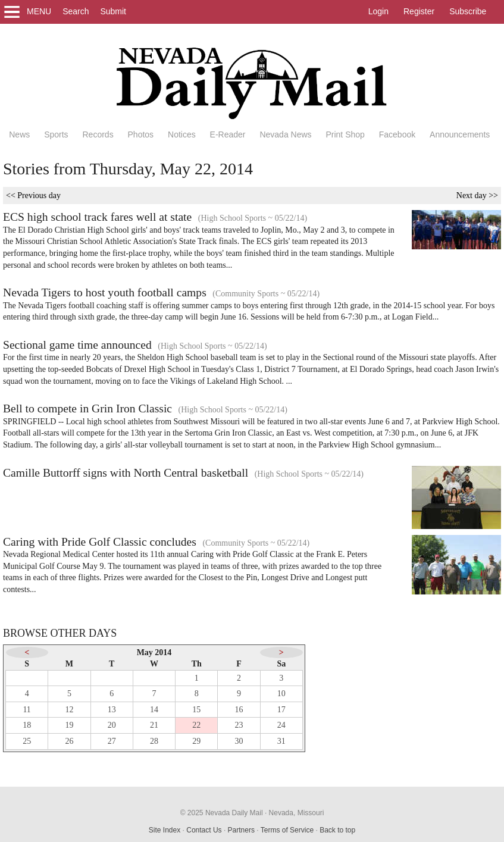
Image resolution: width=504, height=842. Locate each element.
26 (69, 741)
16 (239, 710)
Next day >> (477, 195)
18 (27, 725)
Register (419, 11)
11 (26, 710)
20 (112, 725)
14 (154, 710)
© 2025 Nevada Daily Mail (222, 813)
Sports (56, 134)
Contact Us (204, 830)
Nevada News (285, 134)
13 (112, 710)
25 (27, 741)
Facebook (397, 134)
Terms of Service (287, 830)
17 (281, 710)
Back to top (337, 830)
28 (154, 741)
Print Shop (345, 134)
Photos (141, 134)
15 (196, 710)
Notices (182, 134)
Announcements (460, 134)
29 (196, 741)
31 (281, 741)
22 (196, 725)
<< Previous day (33, 195)
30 (239, 741)
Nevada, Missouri (297, 813)
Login (378, 11)
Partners (241, 830)
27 (112, 741)
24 (281, 725)
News (19, 134)
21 (154, 725)
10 (281, 694)
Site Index (165, 830)
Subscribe (468, 11)
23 (239, 725)
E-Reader (228, 134)
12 (69, 710)
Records (98, 134)
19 (69, 725)
